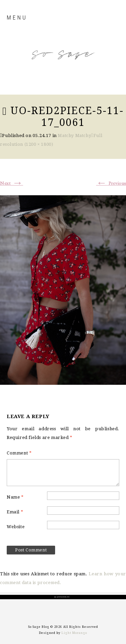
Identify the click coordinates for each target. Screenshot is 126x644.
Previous (111, 183)
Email (15, 512)
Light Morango (74, 633)
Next (12, 183)
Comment (19, 453)
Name (15, 497)
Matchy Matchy (74, 135)
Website (16, 527)
